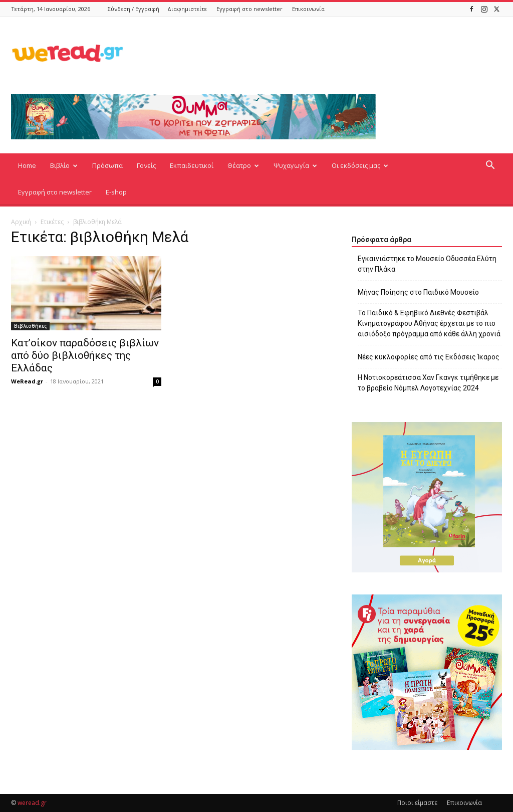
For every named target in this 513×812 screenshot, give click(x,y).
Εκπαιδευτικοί (192, 165)
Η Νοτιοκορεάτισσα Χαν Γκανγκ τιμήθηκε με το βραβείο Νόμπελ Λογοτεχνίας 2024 (428, 383)
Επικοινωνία (308, 9)
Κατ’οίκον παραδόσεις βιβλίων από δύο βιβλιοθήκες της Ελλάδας (85, 355)
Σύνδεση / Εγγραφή (134, 9)
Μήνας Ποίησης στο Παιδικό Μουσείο (418, 292)
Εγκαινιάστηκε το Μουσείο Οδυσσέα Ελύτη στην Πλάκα (427, 264)
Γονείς (146, 165)
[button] (490, 166)
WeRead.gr (27, 381)
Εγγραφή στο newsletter (249, 9)
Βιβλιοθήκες (30, 326)
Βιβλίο (64, 165)
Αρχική (21, 222)
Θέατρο (243, 165)
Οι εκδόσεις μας (360, 165)
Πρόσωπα (107, 165)
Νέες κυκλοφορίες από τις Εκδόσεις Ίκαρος (429, 357)
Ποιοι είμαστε (417, 803)
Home (27, 165)
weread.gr (32, 803)
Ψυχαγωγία (295, 165)
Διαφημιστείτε (187, 9)
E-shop (116, 192)
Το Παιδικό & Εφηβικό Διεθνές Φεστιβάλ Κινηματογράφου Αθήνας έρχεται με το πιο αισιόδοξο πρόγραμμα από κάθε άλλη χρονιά (429, 323)
